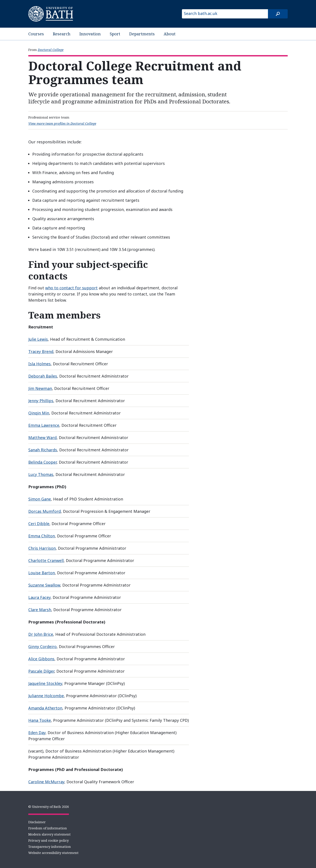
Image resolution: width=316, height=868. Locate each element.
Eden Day (37, 733)
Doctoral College (51, 50)
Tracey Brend (41, 351)
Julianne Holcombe (46, 696)
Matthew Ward (42, 438)
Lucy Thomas (41, 474)
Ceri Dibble (39, 524)
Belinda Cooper (42, 462)
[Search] (278, 14)
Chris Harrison (42, 548)
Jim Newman (40, 388)
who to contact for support (71, 288)
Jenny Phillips (41, 401)
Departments (142, 34)
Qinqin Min (39, 413)
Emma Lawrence (44, 425)
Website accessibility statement (53, 853)
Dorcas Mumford (45, 511)
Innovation (90, 34)
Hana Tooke (40, 720)
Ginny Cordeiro (42, 646)
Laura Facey (39, 597)
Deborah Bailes (43, 376)
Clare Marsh (40, 610)
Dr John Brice (41, 634)
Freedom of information (48, 828)
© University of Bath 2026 (49, 807)
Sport (115, 34)
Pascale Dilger (41, 671)
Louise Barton (42, 573)
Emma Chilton (42, 536)
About (170, 34)
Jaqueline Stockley (45, 683)
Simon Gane (40, 499)
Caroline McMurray (46, 782)
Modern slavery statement (49, 834)
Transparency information (50, 846)
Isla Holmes (39, 364)
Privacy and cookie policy (48, 840)
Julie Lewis (38, 339)
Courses (36, 34)
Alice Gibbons (41, 659)
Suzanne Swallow (44, 585)
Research (62, 34)
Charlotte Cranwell (46, 560)
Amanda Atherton (45, 708)
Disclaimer (37, 822)
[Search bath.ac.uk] (225, 14)
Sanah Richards (43, 450)
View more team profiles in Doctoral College (62, 123)
